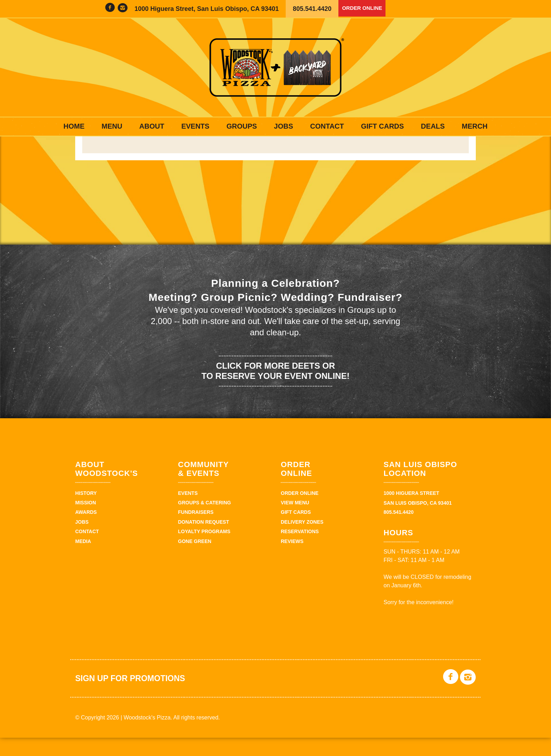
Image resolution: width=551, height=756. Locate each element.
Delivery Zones (302, 540)
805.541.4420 (312, 9)
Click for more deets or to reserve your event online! (275, 389)
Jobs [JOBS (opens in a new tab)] (284, 126)
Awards (86, 530)
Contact (327, 126)
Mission (86, 521)
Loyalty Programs (204, 550)
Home (74, 126)
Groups (242, 126)
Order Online (366, 9)
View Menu (295, 521)
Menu (112, 126)
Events (195, 126)
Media (83, 559)
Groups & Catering (205, 521)
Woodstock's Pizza (275, 67)
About (152, 126)
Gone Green (195, 559)
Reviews (292, 559)
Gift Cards (382, 126)
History (86, 511)
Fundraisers (196, 530)
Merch (475, 126)
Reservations (300, 550)
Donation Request (204, 540)
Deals (433, 126)
